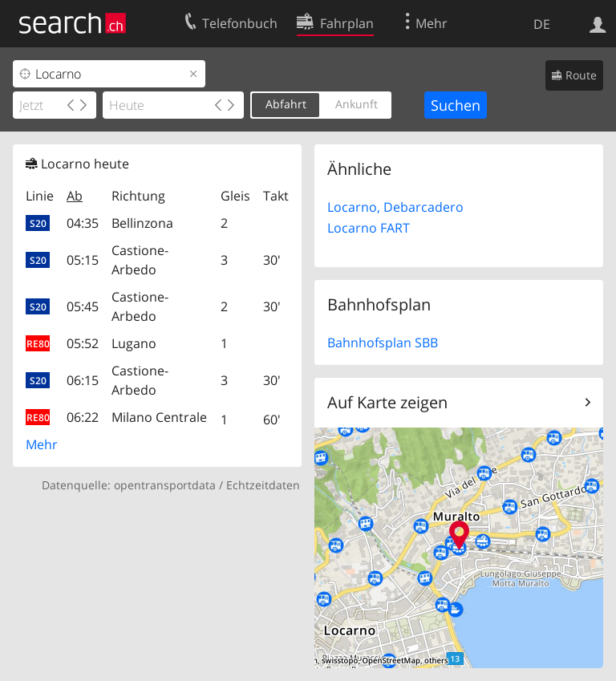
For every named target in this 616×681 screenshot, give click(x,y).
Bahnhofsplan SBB (383, 343)
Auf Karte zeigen (387, 402)
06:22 (83, 417)
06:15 (83, 380)
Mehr (42, 444)
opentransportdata (165, 485)
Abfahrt (286, 104)
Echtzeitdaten (263, 485)
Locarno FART (369, 228)
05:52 (83, 343)
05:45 (83, 306)
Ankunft (357, 104)
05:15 (83, 260)
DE (542, 24)
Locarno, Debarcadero (395, 207)
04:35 (83, 223)
